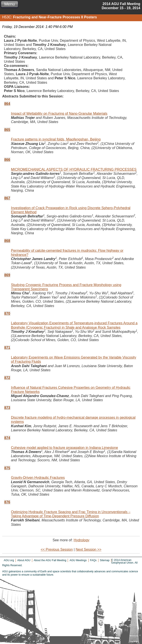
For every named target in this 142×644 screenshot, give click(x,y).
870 (7, 313)
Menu (9, 4)
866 (7, 160)
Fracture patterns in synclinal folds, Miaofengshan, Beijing (56, 139)
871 (7, 348)
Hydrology (82, 540)
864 (7, 104)
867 (7, 198)
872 (7, 378)
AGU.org (9, 560)
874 (7, 438)
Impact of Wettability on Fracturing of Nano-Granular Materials (59, 114)
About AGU (24, 560)
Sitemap (105, 560)
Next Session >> (88, 549)
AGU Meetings (78, 560)
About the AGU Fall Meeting (50, 560)
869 (7, 275)
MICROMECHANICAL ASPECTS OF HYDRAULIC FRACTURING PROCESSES (74, 169)
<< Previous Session (57, 549)
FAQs (93, 560)
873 (7, 408)
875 (7, 468)
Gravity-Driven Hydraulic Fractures (38, 478)
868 (7, 241)
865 (7, 130)
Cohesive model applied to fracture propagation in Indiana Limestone (64, 448)
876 (7, 502)
